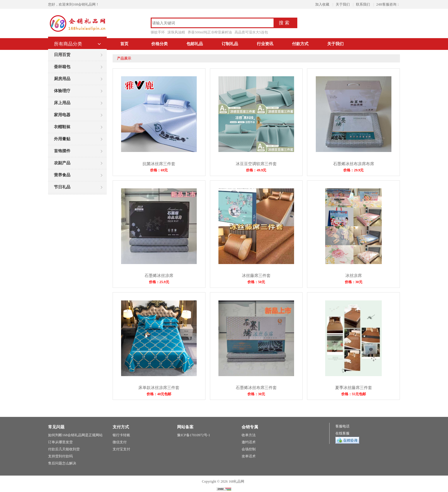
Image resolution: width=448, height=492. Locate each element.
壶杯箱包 (62, 67)
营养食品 (62, 175)
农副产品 (62, 163)
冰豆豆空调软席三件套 (256, 164)
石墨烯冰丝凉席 (159, 276)
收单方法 (249, 435)
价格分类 (159, 44)
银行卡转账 (121, 435)
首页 (124, 44)
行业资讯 (265, 44)
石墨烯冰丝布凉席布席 (354, 164)
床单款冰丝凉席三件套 (159, 388)
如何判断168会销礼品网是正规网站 (75, 435)
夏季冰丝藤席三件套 (354, 388)
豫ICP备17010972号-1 (194, 435)
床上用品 (62, 103)
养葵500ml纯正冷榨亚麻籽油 (210, 32)
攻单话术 (249, 456)
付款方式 (300, 44)
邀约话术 (249, 442)
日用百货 (62, 55)
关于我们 (343, 4)
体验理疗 (62, 91)
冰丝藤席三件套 (256, 276)
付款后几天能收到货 (64, 449)
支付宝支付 (121, 449)
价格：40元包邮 (159, 394)
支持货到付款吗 (60, 456)
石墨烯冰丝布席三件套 (256, 388)
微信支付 (120, 442)
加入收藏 (322, 4)
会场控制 (249, 449)
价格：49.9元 (256, 170)
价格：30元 (354, 282)
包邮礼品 (195, 44)
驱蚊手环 (158, 32)
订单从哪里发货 (60, 442)
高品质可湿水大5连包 (251, 32)
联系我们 (363, 4)
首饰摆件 (62, 151)
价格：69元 (159, 170)
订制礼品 (230, 44)
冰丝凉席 (354, 276)
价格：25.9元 (159, 282)
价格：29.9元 (353, 170)
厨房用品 (62, 79)
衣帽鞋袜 (62, 127)
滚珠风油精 (176, 32)
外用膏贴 (62, 139)
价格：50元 (256, 282)
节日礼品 (62, 187)
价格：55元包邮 (354, 394)
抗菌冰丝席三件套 (159, 164)
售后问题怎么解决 (62, 463)
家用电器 (62, 115)
